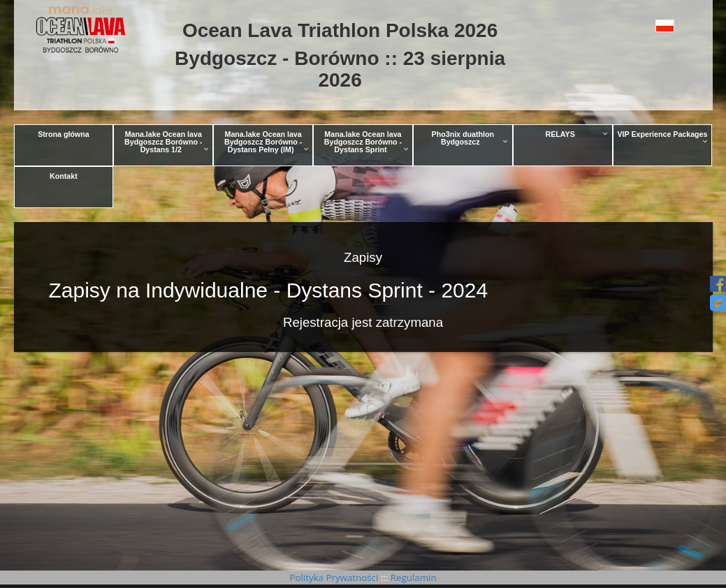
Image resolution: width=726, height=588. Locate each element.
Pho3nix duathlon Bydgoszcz (470, 138)
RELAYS (577, 134)
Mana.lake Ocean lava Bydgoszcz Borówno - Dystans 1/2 (167, 141)
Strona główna (63, 134)
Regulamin (412, 578)
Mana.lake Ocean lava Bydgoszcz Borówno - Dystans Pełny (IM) (267, 141)
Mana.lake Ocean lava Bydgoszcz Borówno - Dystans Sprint (366, 141)
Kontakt (64, 176)
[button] (646, 25)
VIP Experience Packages (663, 138)
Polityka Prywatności (335, 578)
